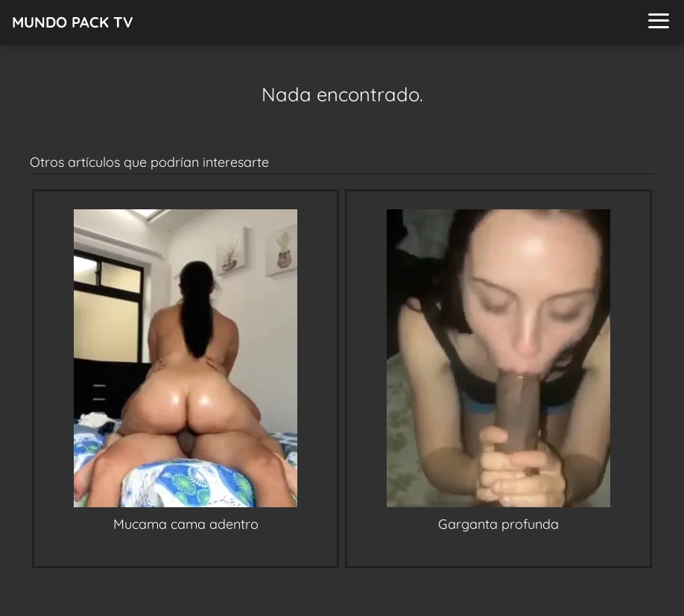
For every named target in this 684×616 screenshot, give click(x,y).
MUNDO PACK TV (73, 22)
